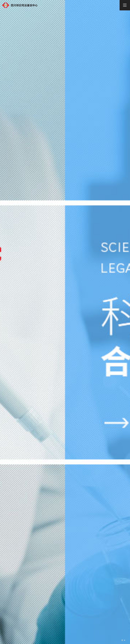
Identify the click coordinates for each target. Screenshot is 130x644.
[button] (122, 640)
